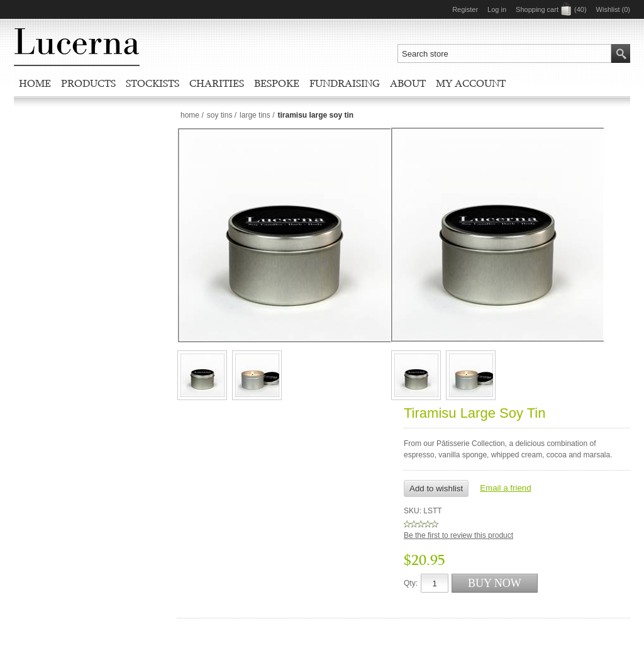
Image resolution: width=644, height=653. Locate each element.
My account (471, 83)
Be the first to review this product (458, 535)
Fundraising (345, 83)
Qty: (411, 583)
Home (35, 83)
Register (465, 9)
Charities (217, 83)
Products (88, 83)
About (408, 83)
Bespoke (277, 83)
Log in (497, 9)
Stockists (153, 83)
